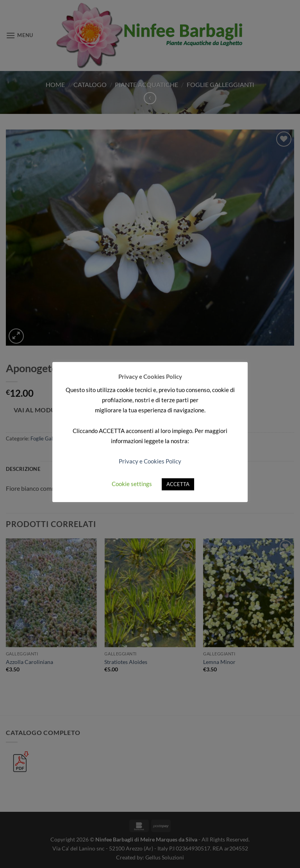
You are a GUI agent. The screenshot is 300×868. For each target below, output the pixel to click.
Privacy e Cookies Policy (150, 461)
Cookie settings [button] (132, 484)
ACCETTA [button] (178, 484)
